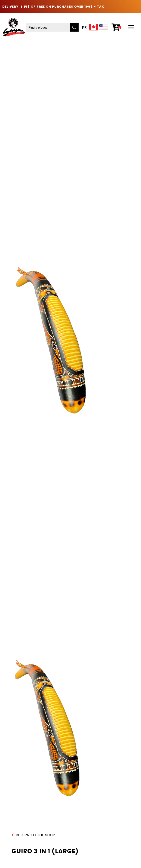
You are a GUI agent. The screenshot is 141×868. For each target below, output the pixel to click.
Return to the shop (33, 835)
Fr (84, 28)
